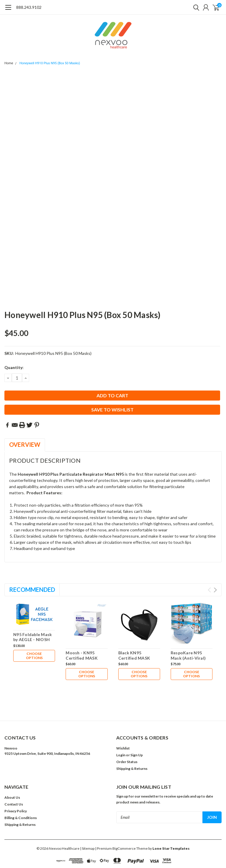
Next (215, 590)
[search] (195, 7)
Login (121, 728)
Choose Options (34, 656)
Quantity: (14, 367)
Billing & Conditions (21, 791)
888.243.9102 (29, 7)
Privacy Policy (16, 784)
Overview (25, 444)
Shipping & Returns (132, 741)
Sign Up (137, 728)
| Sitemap (87, 821)
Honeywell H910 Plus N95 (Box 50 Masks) (50, 63)
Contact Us (14, 777)
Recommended (32, 589)
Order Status (127, 735)
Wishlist (123, 721)
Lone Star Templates (171, 821)
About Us (12, 770)
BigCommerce (124, 821)
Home (9, 63)
